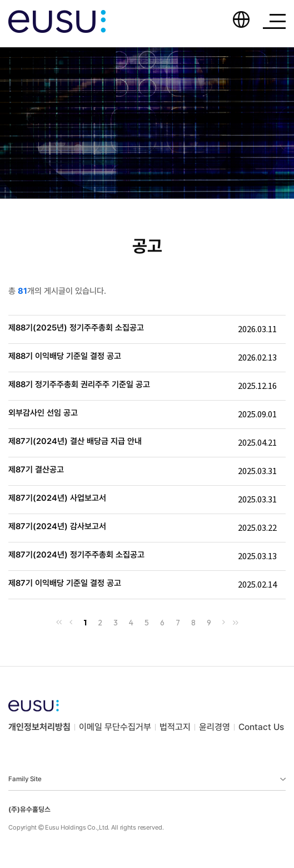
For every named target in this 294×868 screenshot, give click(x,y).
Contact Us (261, 727)
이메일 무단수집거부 (115, 727)
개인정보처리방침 (39, 727)
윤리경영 (215, 727)
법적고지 (175, 727)
